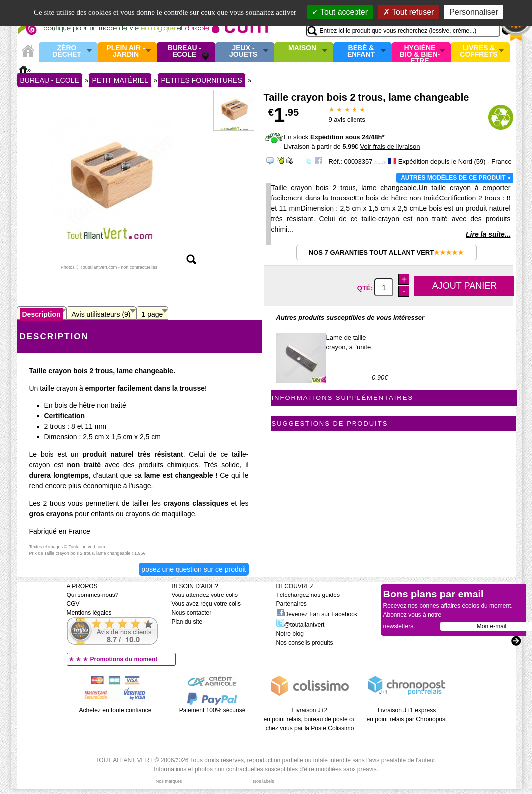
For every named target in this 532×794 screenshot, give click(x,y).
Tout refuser (409, 12)
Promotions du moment (124, 659)
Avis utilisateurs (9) (101, 314)
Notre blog (290, 634)
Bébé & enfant (361, 52)
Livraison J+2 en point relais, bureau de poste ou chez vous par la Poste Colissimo (310, 719)
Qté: (366, 288)
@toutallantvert (300, 625)
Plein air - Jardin (125, 52)
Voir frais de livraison (390, 146)
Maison (302, 48)
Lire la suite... (488, 234)
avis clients (347, 119)
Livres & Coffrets (478, 52)
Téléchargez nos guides (308, 595)
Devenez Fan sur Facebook (317, 614)
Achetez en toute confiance (115, 710)
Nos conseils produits (305, 643)
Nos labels (263, 781)
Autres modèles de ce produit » (455, 178)
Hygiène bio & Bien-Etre (420, 52)
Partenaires (291, 604)
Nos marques (169, 781)
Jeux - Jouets (243, 52)
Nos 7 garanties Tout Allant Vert (386, 253)
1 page (152, 314)
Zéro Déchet (67, 52)
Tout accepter (340, 12)
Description (42, 314)
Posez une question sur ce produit (193, 569)
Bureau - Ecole (184, 52)
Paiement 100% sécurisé (213, 710)
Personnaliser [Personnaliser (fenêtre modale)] (474, 12)
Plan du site (187, 622)
